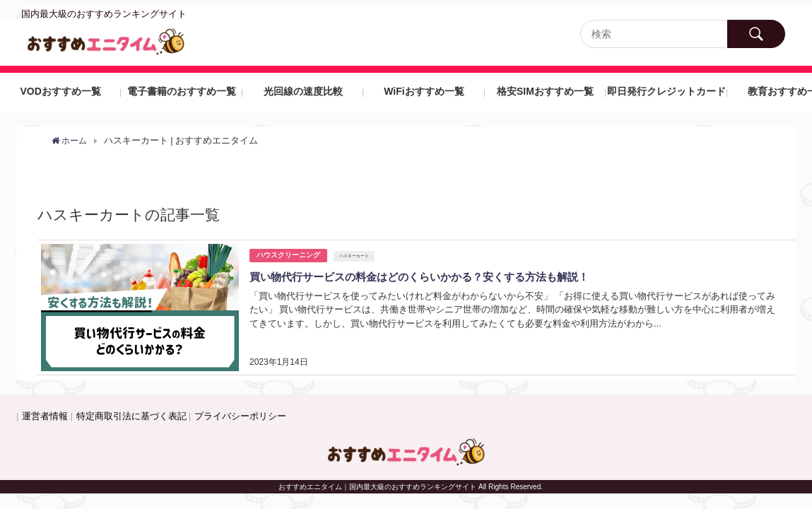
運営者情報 (45, 416)
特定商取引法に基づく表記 (131, 416)
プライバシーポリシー (240, 416)
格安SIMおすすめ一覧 (545, 91)
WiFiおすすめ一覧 (424, 91)
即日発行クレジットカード (666, 91)
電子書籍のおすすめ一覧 (182, 91)
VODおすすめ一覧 (61, 91)
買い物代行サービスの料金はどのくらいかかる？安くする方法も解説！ (430, 276)
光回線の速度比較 (303, 91)
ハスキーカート (354, 256)
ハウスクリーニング (288, 255)
